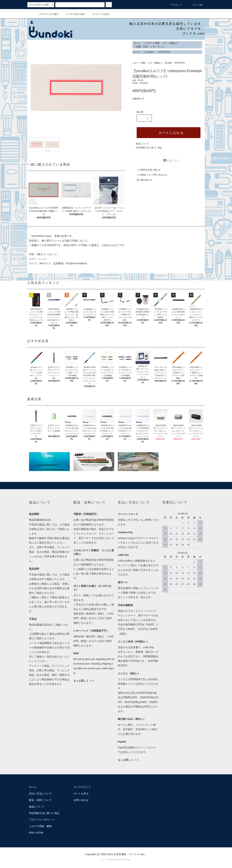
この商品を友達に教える (146, 170)
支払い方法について (40, 794)
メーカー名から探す (73, 14)
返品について (142, 144)
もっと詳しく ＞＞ (84, 681)
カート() (196, 5)
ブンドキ (105, 859)
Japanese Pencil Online (120, 859)
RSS (32, 833)
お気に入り (171, 161)
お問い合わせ (81, 800)
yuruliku (150, 52)
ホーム (137, 43)
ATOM (40, 833)
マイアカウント (82, 787)
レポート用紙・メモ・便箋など (162, 43)
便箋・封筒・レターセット (150, 47)
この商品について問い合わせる (150, 175)
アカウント (175, 5)
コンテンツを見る (98, 14)
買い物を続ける (142, 180)
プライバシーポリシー (42, 820)
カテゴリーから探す (47, 14)
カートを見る (81, 794)
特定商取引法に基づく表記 (149, 148)
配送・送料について (40, 800)
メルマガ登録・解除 (40, 826)
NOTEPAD (165, 52)
